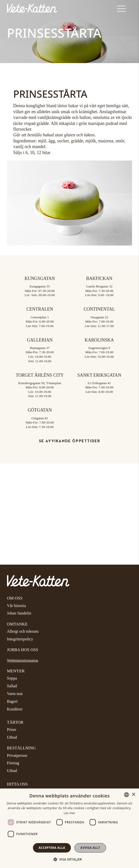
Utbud (12, 737)
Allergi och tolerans (23, 631)
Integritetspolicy (20, 639)
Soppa (12, 678)
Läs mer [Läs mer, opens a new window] (69, 813)
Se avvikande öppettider (70, 441)
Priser (12, 730)
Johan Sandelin (19, 613)
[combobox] (127, 795)
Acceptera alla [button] (52, 848)
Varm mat (15, 694)
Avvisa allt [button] (90, 848)
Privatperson (17, 755)
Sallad (12, 686)
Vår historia (16, 606)
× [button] (133, 795)
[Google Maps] (69, 501)
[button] (70, 859)
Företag (13, 763)
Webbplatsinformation (23, 660)
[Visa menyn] (125, 9)
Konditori (15, 709)
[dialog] (69, 828)
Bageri (12, 701)
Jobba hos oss (23, 650)
